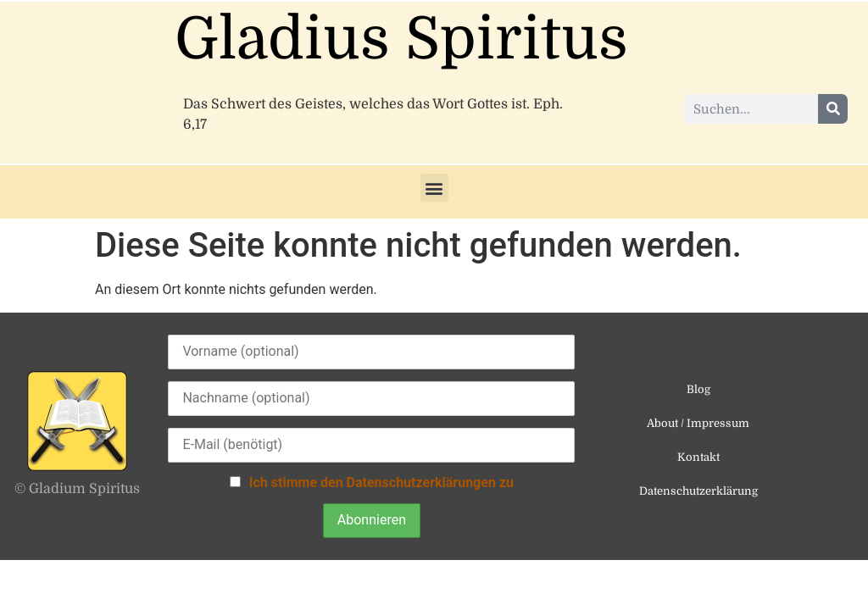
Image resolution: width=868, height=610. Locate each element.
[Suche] (833, 109)
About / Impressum (698, 423)
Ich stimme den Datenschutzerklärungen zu (381, 482)
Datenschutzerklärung (698, 491)
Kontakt (698, 457)
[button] (434, 188)
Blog (698, 389)
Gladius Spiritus (401, 39)
